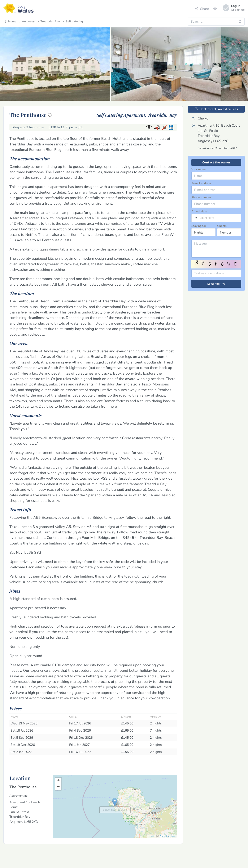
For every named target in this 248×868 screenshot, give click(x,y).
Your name (199, 169)
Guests (222, 226)
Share (202, 9)
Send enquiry (216, 284)
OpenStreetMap (168, 836)
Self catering (72, 21)
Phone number (201, 197)
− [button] (58, 787)
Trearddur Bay (48, 21)
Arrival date (199, 211)
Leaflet (152, 836)
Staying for (199, 226)
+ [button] (58, 781)
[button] (243, 64)
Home (10, 21)
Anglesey (26, 21)
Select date (206, 218)
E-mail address (201, 183)
